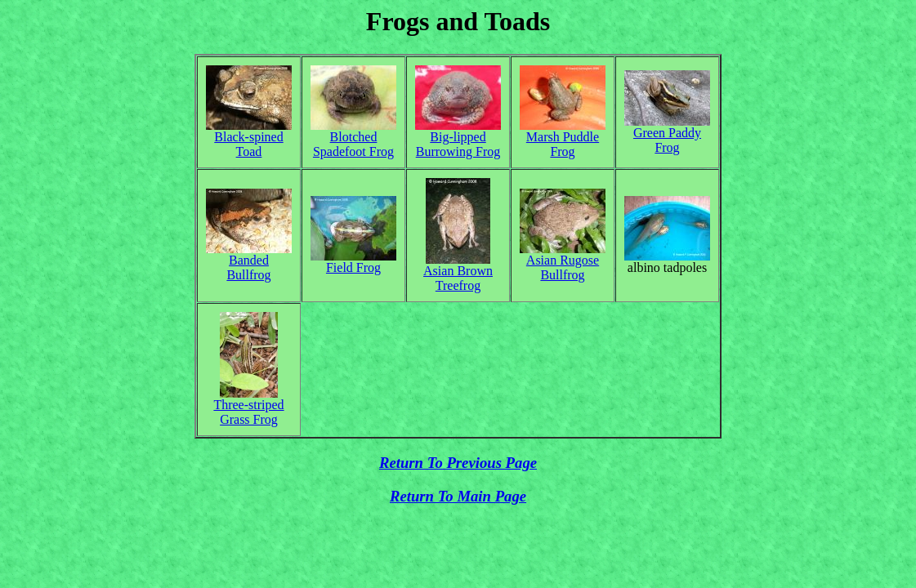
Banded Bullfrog (248, 267)
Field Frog (353, 267)
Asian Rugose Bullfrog (563, 267)
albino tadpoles (667, 267)
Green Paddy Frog (667, 140)
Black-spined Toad (248, 144)
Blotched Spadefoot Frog (353, 144)
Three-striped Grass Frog (248, 412)
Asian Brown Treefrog (458, 278)
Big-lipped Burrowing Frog (458, 144)
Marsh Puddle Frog (563, 144)
